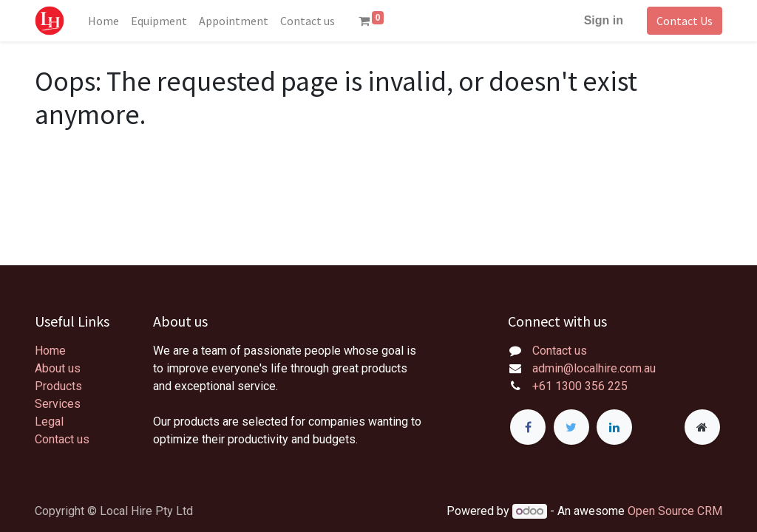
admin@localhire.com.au (594, 368)
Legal (49, 422)
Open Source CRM (675, 511)
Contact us (62, 439)
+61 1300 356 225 (580, 386)
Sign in (604, 20)
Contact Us (685, 21)
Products (58, 386)
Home (50, 351)
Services (58, 404)
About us (58, 368)
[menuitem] (103, 21)
